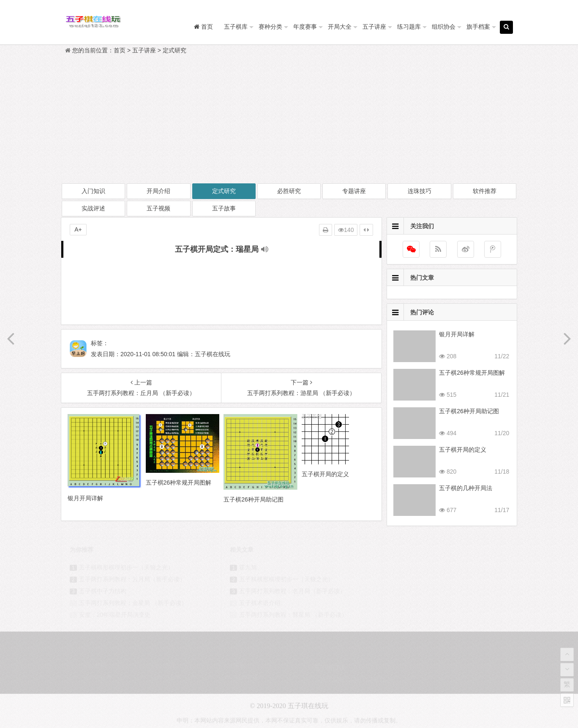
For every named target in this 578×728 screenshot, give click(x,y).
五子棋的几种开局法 (466, 488)
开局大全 (340, 27)
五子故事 (224, 208)
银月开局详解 (457, 334)
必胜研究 (289, 191)
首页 (120, 50)
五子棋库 (236, 27)
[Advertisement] (289, 119)
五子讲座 (374, 27)
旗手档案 (478, 27)
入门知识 (93, 191)
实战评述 (93, 208)
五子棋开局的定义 (463, 450)
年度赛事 (305, 27)
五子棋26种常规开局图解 (472, 373)
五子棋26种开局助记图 (469, 411)
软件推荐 (485, 191)
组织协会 (444, 27)
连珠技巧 (420, 191)
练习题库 (409, 27)
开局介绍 (158, 191)
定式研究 (174, 50)
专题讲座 (354, 191)
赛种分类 (270, 27)
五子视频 (158, 208)
